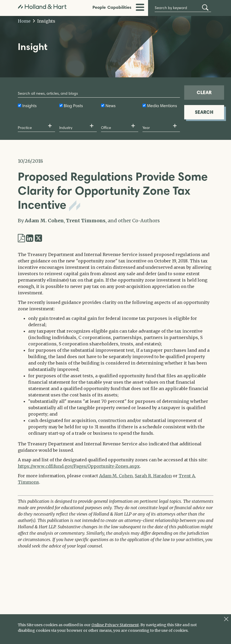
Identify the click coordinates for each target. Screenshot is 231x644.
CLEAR (204, 92)
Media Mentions (162, 106)
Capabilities (119, 7)
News (111, 106)
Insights (44, 21)
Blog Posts (73, 106)
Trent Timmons (86, 221)
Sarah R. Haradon (153, 476)
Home (24, 21)
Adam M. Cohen (44, 221)
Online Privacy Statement (115, 625)
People (99, 7)
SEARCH (204, 112)
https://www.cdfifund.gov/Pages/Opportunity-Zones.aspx (79, 466)
